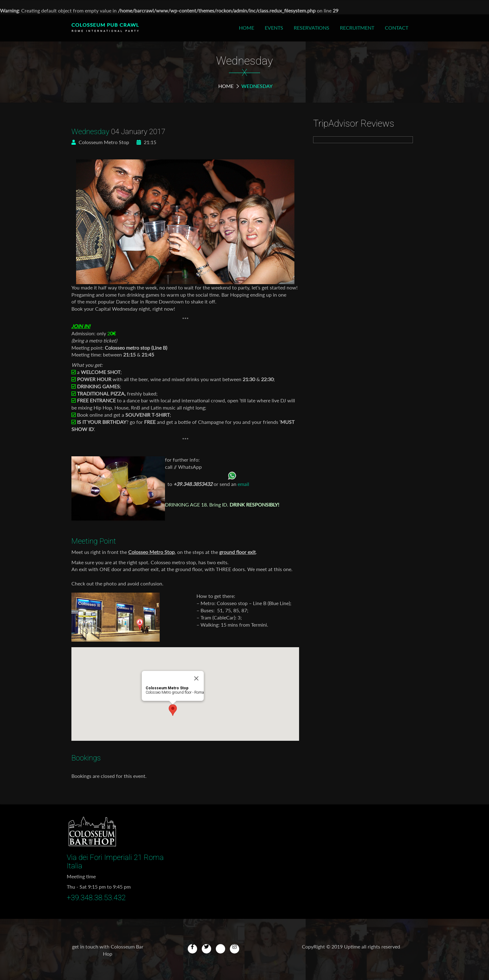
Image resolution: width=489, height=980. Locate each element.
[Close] (196, 678)
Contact (397, 28)
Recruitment (357, 28)
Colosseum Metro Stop (100, 142)
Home (247, 28)
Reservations (312, 28)
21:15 (146, 142)
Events (274, 28)
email (243, 484)
